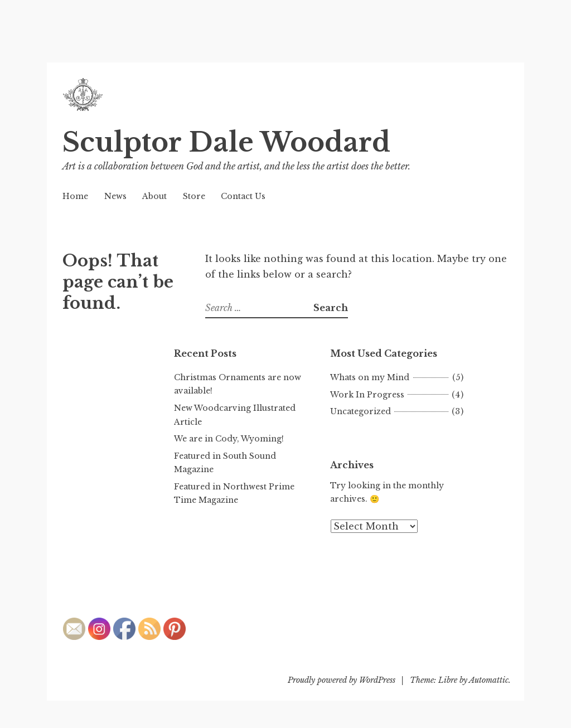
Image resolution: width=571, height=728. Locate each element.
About (154, 196)
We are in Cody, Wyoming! (229, 439)
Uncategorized (360, 411)
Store (194, 196)
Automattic (489, 680)
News (115, 196)
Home (75, 196)
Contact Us (243, 196)
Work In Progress (367, 395)
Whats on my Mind (370, 377)
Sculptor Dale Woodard (226, 142)
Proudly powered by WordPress (342, 680)
